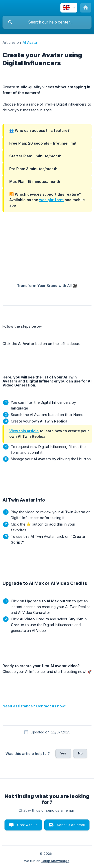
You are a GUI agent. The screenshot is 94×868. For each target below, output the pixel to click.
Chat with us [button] (27, 825)
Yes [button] (63, 753)
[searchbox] (47, 22)
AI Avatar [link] (30, 42)
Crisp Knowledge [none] (55, 861)
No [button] (80, 753)
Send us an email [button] (71, 825)
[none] (69, 8)
